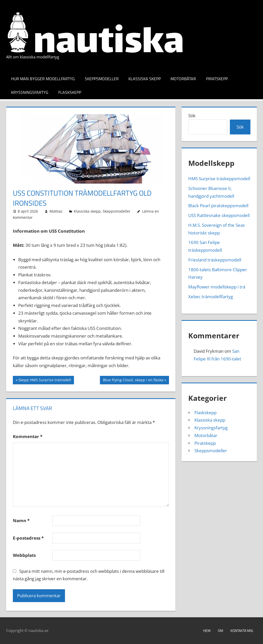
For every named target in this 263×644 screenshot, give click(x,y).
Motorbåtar (183, 79)
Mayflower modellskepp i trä (217, 287)
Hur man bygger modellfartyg (43, 79)
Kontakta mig (242, 631)
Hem (207, 631)
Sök (192, 116)
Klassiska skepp (145, 79)
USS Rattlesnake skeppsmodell (219, 215)
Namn (21, 520)
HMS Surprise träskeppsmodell (219, 179)
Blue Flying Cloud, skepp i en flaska (133, 380)
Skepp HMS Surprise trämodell (45, 380)
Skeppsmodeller (102, 79)
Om (220, 631)
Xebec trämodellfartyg (211, 297)
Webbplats (24, 555)
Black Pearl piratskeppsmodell (218, 206)
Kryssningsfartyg (30, 92)
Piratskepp (217, 79)
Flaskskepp (70, 92)
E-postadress (28, 538)
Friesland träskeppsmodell (215, 260)
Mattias (56, 211)
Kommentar (28, 436)
